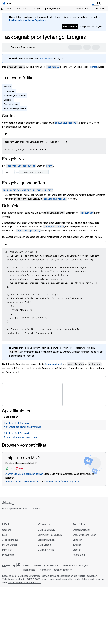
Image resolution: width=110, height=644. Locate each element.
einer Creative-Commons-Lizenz (24, 582)
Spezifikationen (11, 104)
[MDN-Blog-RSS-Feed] (24, 516)
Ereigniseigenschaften (15, 95)
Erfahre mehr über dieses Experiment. (28, 20)
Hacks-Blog (79, 555)
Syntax (7, 87)
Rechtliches (29, 570)
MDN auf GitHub (46, 550)
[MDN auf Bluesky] (9, 516)
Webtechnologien (82, 530)
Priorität (93, 67)
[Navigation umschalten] (105, 3)
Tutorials (77, 545)
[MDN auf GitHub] (4, 516)
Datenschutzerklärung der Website (41, 565)
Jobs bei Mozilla (11, 540)
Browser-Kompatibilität (15, 109)
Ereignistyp (9, 91)
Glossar (77, 550)
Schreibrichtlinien (46, 540)
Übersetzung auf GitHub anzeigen (22, 482)
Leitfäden (77, 540)
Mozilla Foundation (87, 576)
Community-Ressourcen (50, 535)
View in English (70, 26)
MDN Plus (7, 550)
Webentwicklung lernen (84, 535)
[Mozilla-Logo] (11, 565)
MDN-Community (46, 530)
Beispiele (8, 100)
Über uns (7, 530)
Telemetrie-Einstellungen (75, 565)
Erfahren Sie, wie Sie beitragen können (24, 474)
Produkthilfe (9, 555)
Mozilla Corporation (63, 576)
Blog (5, 535)
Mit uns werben (10, 545)
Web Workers (46, 58)
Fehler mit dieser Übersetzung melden (62, 482)
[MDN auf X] (14, 516)
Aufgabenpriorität (53, 364)
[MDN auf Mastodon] (19, 516)
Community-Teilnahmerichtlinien (56, 570)
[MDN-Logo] (8, 503)
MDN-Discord (45, 545)
